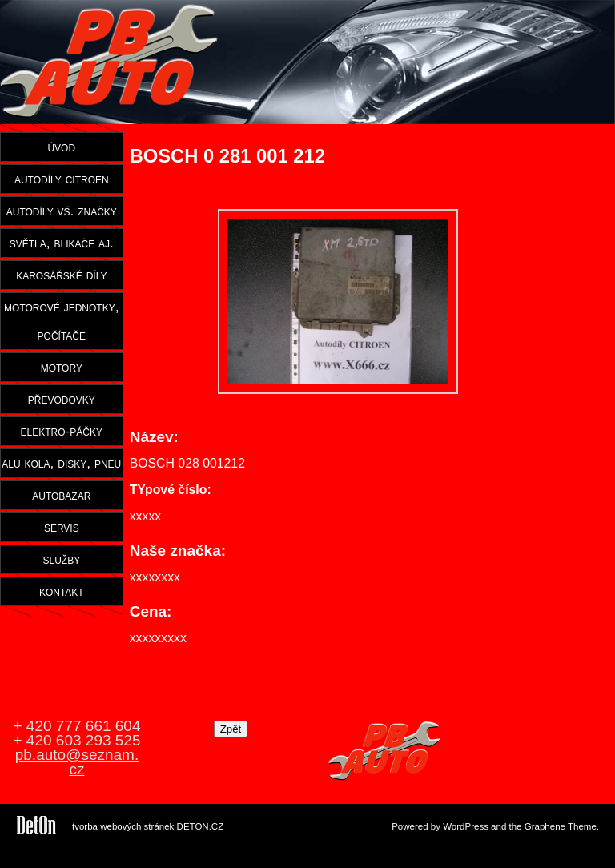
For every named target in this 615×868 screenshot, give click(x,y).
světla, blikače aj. (62, 243)
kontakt (62, 591)
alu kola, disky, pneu (61, 463)
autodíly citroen (62, 179)
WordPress (466, 826)
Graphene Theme (561, 826)
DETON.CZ (201, 826)
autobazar (61, 495)
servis (62, 527)
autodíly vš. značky (62, 211)
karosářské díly (61, 275)
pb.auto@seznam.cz (77, 762)
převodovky (62, 399)
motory (62, 367)
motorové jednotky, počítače (61, 321)
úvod (61, 147)
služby (61, 559)
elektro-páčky (62, 431)
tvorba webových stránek (123, 826)
